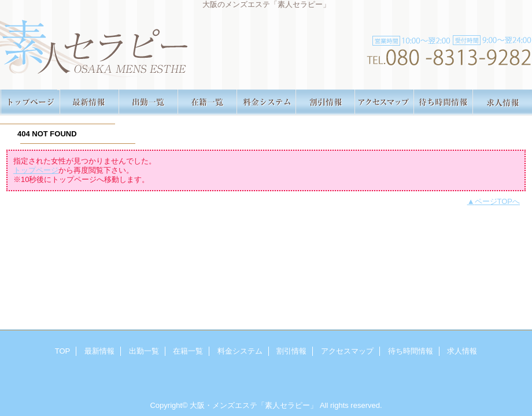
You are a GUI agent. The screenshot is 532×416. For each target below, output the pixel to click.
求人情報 (502, 103)
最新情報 (89, 103)
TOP (30, 103)
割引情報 (325, 103)
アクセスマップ (384, 103)
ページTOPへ (498, 201)
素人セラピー (266, 45)
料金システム (266, 103)
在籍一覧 (207, 103)
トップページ (36, 170)
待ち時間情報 (443, 103)
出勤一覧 (148, 103)
